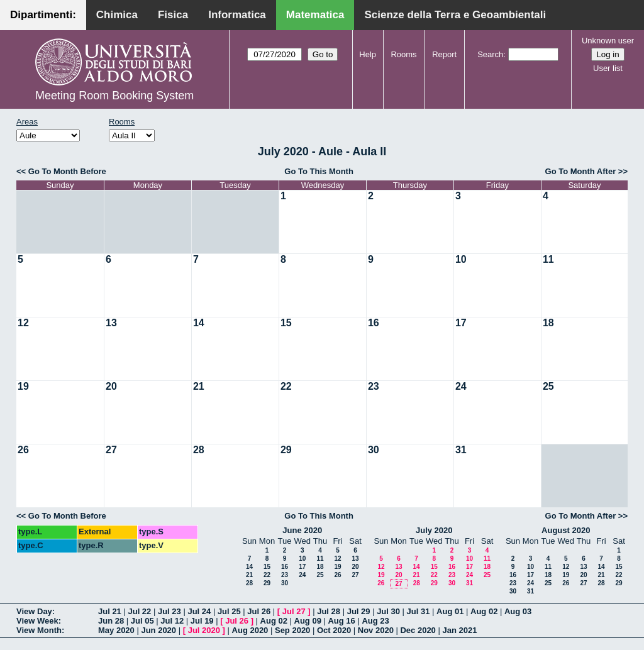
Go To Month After (581, 171)
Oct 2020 (334, 630)
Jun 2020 (158, 630)
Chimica (117, 15)
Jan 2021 (459, 630)
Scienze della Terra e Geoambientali (455, 15)
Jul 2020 (204, 630)
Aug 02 (484, 611)
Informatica (237, 15)
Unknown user (608, 41)
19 (23, 386)
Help (368, 54)
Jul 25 (229, 611)
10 (461, 259)
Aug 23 (375, 621)
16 (374, 323)
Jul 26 (259, 611)
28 (199, 450)
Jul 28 (329, 611)
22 (286, 386)
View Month (39, 630)
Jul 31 (419, 611)
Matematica (315, 15)
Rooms (403, 54)
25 (548, 386)
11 (548, 259)
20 (111, 386)
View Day (34, 611)
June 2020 (302, 530)
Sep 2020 (292, 630)
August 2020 (566, 530)
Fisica (173, 15)
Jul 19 (202, 621)
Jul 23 (169, 611)
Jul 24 (199, 611)
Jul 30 (388, 611)
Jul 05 (142, 621)
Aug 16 (341, 621)
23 (374, 386)
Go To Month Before (67, 171)
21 (199, 386)
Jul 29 (359, 611)
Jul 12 (172, 621)
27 (111, 450)
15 (286, 323)
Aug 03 (518, 611)
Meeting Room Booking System (114, 96)
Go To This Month (319, 171)
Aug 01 (450, 611)
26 (23, 450)
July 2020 (434, 530)
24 (461, 386)
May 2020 (116, 630)
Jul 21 (110, 611)
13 (111, 323)
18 (548, 323)
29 (286, 450)
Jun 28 (111, 621)
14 (199, 323)
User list (608, 68)
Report (444, 54)
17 (461, 323)
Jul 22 (139, 611)
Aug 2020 (250, 630)
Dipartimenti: (43, 15)
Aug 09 (308, 621)
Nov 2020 (376, 630)
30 (374, 450)
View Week (37, 621)
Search (490, 54)
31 (461, 450)
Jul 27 (294, 611)
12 (23, 323)
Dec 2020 (418, 630)
